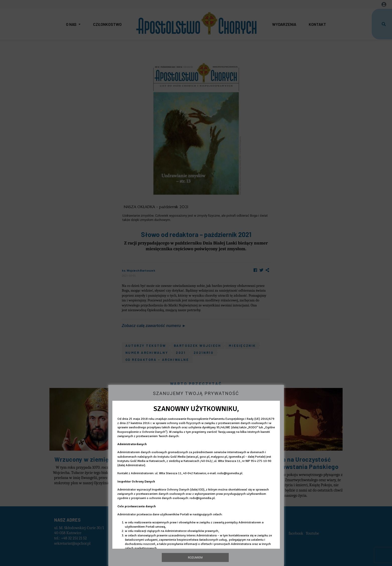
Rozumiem (195, 557)
